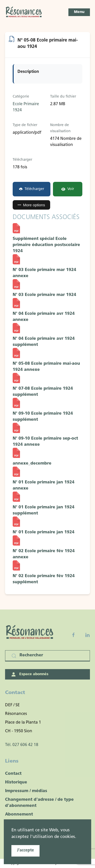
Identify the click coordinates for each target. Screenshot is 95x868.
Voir (68, 189)
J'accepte (25, 850)
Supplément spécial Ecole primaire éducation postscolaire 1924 (46, 245)
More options (31, 205)
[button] (79, 12)
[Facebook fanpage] (73, 635)
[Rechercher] (48, 656)
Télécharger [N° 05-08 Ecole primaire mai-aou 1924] (32, 189)
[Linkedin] (87, 635)
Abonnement (19, 815)
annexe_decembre (32, 464)
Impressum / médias (26, 791)
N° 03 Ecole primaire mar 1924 (44, 295)
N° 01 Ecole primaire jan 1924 (44, 532)
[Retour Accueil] (24, 12)
